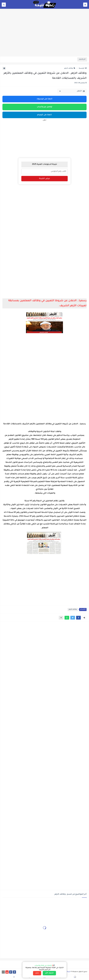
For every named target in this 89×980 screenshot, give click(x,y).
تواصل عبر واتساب (45, 107)
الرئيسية (83, 68)
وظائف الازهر (70, 68)
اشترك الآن (49, 973)
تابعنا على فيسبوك (44, 99)
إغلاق (37, 973)
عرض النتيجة (44, 179)
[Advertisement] (44, 38)
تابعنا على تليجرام (44, 115)
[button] (78, 618)
